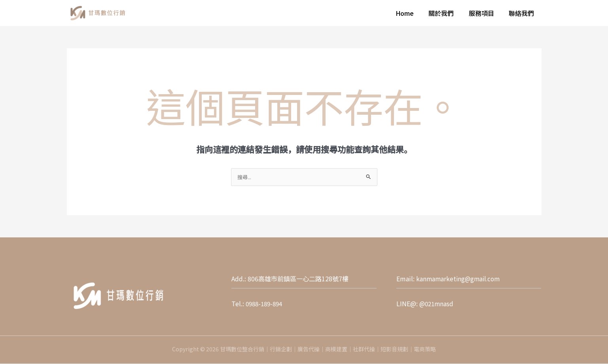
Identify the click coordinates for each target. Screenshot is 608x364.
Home (412, 13)
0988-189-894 (266, 304)
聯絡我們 (523, 13)
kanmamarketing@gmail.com (460, 279)
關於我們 (447, 13)
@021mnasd (437, 304)
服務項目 (485, 13)
